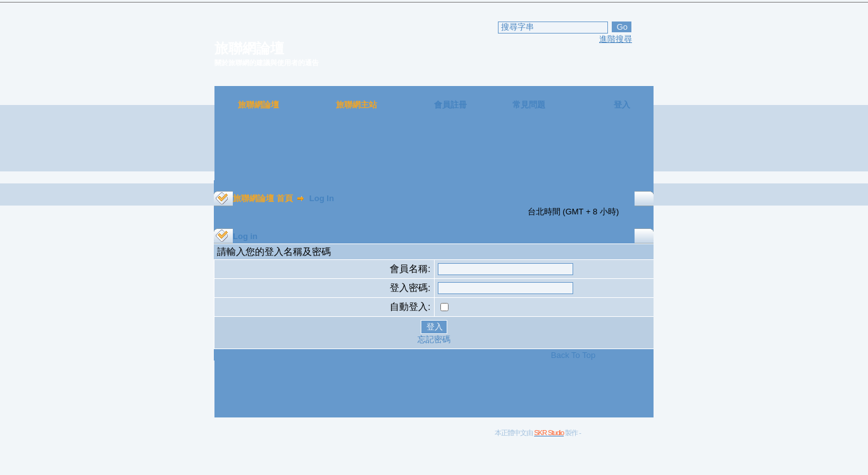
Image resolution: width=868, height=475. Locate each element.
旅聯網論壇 (258, 105)
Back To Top (573, 355)
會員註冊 (450, 105)
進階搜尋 (616, 39)
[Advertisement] (434, 152)
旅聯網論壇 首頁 (263, 198)
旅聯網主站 (356, 105)
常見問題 (529, 105)
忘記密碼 (434, 339)
